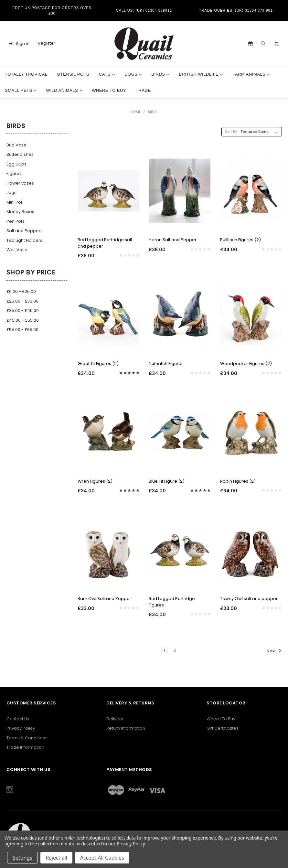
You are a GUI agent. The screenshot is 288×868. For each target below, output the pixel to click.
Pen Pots (16, 221)
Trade (143, 90)
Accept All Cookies (102, 858)
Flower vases (20, 183)
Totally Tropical (26, 74)
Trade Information (25, 747)
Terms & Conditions (27, 738)
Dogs (133, 74)
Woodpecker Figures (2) (246, 364)
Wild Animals (64, 90)
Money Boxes (20, 212)
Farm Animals (251, 74)
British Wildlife (201, 74)
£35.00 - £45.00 (23, 311)
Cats (107, 74)
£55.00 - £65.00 (22, 330)
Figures (14, 173)
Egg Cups (16, 164)
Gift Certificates (223, 728)
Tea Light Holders (24, 240)
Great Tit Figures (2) (98, 364)
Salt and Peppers (25, 231)
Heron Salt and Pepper (173, 240)
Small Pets (21, 90)
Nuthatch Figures (166, 364)
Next (274, 651)
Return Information (126, 728)
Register (47, 43)
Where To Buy (221, 719)
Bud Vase (16, 145)
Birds (160, 74)
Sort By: (231, 132)
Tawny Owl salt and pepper (249, 599)
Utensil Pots (73, 74)
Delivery (115, 719)
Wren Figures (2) (95, 481)
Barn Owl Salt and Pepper (104, 599)
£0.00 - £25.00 (21, 291)
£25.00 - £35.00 (22, 301)
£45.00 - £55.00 (23, 320)
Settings (22, 858)
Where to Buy (109, 90)
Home (136, 112)
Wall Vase (17, 250)
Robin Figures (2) (238, 481)
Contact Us (18, 719)
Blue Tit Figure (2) (167, 481)
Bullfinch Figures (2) (240, 240)
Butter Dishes (20, 154)
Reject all (56, 858)
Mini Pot (14, 202)
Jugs (11, 193)
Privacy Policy (21, 728)
